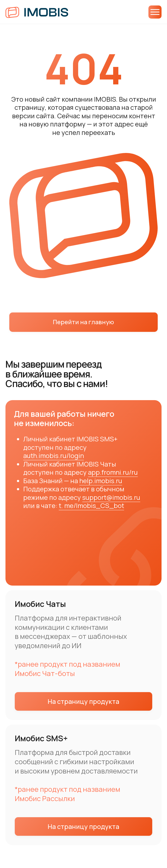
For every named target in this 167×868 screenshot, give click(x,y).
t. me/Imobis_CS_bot (91, 506)
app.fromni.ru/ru (113, 472)
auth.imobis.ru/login (54, 456)
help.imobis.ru (101, 481)
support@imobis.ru (111, 497)
